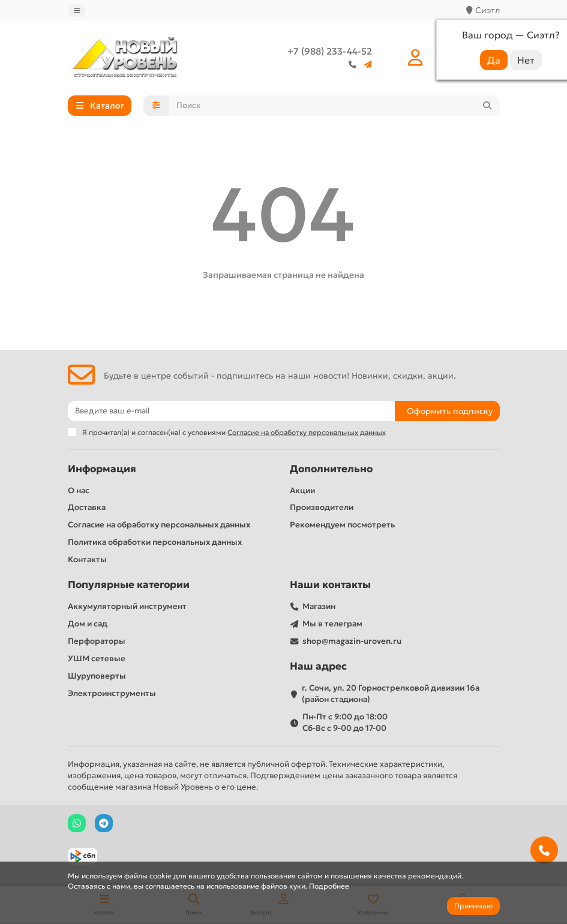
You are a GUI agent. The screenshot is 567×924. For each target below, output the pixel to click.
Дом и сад (88, 624)
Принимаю (473, 906)
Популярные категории (129, 585)
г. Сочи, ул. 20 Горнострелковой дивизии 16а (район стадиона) (391, 694)
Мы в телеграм (332, 624)
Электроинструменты (112, 693)
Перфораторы (97, 641)
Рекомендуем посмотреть (342, 525)
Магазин (319, 606)
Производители (322, 507)
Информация (102, 469)
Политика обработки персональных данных (155, 542)
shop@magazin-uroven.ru (352, 641)
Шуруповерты (97, 676)
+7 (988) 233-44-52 (330, 51)
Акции (302, 490)
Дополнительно (331, 469)
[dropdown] (77, 10)
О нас (79, 490)
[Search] (334, 106)
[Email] (231, 411)
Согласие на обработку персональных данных (159, 525)
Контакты (87, 559)
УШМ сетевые (97, 658)
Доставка (87, 507)
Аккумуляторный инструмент (127, 606)
